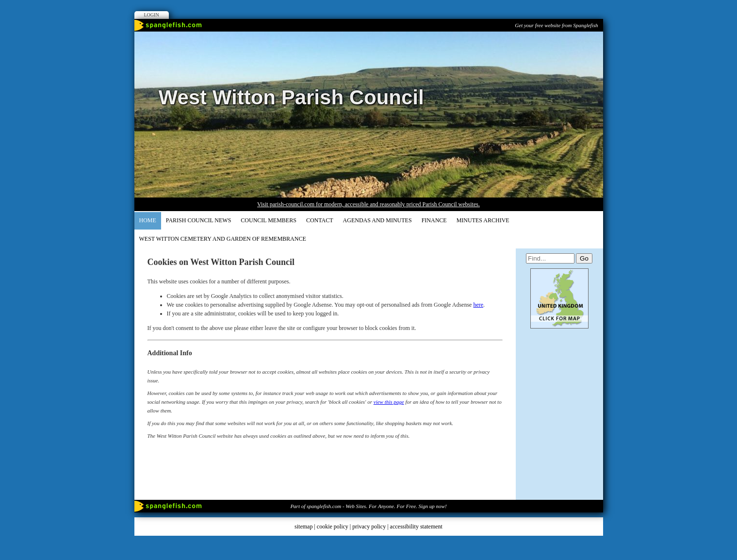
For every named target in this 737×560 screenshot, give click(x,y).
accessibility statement (416, 527)
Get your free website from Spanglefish (556, 25)
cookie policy (333, 527)
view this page (389, 402)
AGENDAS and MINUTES (377, 220)
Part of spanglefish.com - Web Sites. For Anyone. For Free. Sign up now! (368, 506)
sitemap (303, 527)
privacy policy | (371, 527)
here (478, 305)
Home (148, 220)
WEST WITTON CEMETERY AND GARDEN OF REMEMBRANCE (223, 239)
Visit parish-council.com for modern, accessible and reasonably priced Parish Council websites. (368, 204)
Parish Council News (198, 220)
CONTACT (320, 220)
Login (152, 15)
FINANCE (434, 220)
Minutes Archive (483, 220)
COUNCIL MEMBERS (269, 220)
